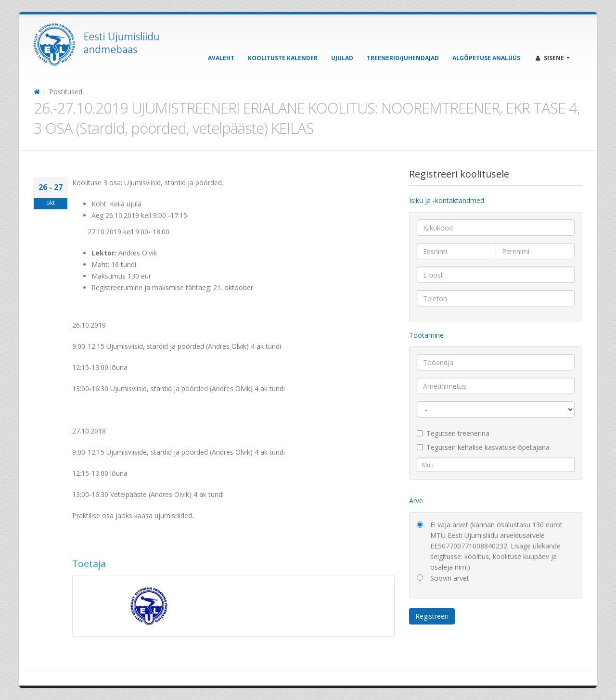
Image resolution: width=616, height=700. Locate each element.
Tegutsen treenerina (453, 433)
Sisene (553, 58)
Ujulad (342, 58)
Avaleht (221, 58)
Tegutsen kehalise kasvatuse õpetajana (483, 447)
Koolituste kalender (283, 58)
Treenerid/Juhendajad (403, 58)
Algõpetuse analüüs (486, 58)
